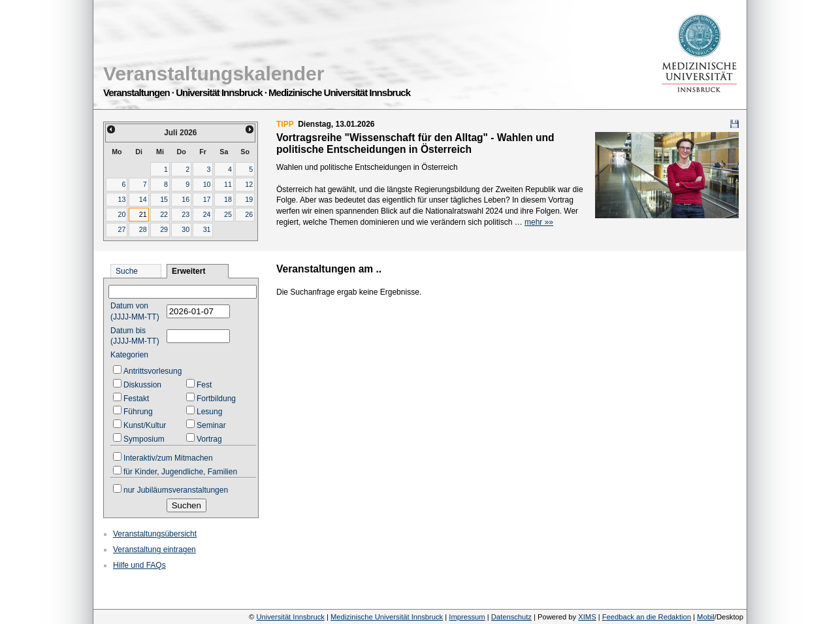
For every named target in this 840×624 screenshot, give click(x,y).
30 (186, 229)
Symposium (144, 439)
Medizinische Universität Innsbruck (387, 617)
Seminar (211, 425)
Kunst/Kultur (145, 425)
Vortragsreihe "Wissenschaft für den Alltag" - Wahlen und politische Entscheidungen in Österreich (415, 143)
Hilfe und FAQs (139, 565)
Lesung (209, 412)
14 (143, 199)
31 (207, 229)
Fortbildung (216, 399)
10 (207, 184)
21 (143, 214)
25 (228, 214)
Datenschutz (511, 617)
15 (164, 199)
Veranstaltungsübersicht (155, 534)
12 (249, 184)
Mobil (706, 617)
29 (164, 229)
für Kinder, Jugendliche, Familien (180, 472)
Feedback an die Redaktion (647, 617)
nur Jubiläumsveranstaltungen (176, 490)
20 (121, 214)
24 (207, 214)
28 (143, 229)
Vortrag (209, 439)
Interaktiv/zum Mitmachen (168, 458)
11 (228, 184)
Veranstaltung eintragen (154, 550)
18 (228, 199)
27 (121, 229)
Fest (204, 385)
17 (207, 199)
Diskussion (142, 385)
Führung (138, 412)
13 (121, 199)
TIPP (285, 124)
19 (249, 199)
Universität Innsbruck (290, 617)
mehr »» (539, 222)
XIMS (587, 617)
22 (164, 214)
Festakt (136, 399)
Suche (127, 271)
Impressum (467, 617)
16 (186, 199)
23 (186, 214)
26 (249, 214)
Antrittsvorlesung (153, 371)
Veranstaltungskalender (214, 74)
